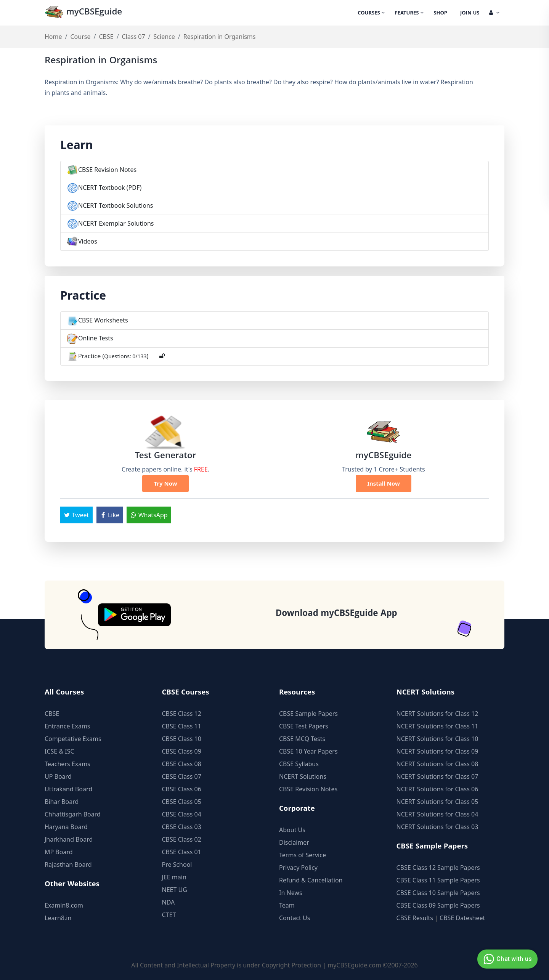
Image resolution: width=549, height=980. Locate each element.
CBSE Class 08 (182, 764)
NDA (169, 902)
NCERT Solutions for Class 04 (437, 814)
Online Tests (96, 338)
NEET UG (175, 890)
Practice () (113, 356)
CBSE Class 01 (182, 852)
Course (80, 37)
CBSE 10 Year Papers (308, 751)
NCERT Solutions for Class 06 (437, 789)
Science (164, 37)
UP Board (58, 776)
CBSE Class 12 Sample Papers (438, 868)
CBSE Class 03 (182, 827)
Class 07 (134, 37)
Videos (88, 241)
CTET (169, 915)
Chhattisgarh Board (73, 814)
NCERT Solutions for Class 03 (437, 827)
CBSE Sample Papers (308, 714)
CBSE (106, 37)
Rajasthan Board (68, 865)
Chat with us (506, 959)
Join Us (470, 13)
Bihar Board (62, 802)
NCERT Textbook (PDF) (110, 188)
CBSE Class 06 (182, 789)
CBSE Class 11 (182, 726)
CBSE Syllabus (299, 764)
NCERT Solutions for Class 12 (437, 714)
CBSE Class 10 (182, 739)
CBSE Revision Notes (107, 170)
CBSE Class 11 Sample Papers (438, 880)
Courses (371, 13)
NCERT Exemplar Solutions (116, 223)
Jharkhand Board (69, 839)
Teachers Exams (67, 764)
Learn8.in (58, 918)
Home (53, 37)
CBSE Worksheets (103, 320)
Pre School (177, 865)
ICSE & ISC (59, 751)
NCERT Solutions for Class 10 (437, 739)
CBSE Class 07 (182, 776)
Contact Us (295, 918)
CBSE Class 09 (182, 751)
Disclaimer (294, 842)
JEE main (174, 877)
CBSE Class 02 (182, 839)
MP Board (59, 852)
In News (291, 893)
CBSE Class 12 (182, 714)
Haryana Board (66, 827)
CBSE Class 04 (182, 814)
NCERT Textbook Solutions (116, 205)
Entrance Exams (67, 726)
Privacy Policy (298, 868)
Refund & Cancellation (311, 880)
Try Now (165, 483)
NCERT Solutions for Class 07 (437, 776)
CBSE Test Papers (304, 726)
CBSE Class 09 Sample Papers (438, 905)
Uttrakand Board (68, 789)
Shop (440, 13)
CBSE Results (415, 918)
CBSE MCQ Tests (302, 739)
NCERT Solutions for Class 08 (437, 764)
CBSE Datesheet (462, 918)
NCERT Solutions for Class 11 (437, 726)
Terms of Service (303, 855)
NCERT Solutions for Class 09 (437, 751)
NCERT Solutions (303, 776)
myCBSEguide (83, 13)
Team (287, 905)
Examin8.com (64, 905)
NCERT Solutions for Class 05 (437, 802)
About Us (292, 830)
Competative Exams (73, 739)
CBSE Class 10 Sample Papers (438, 893)
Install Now (384, 483)
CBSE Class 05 (182, 802)
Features (409, 13)
